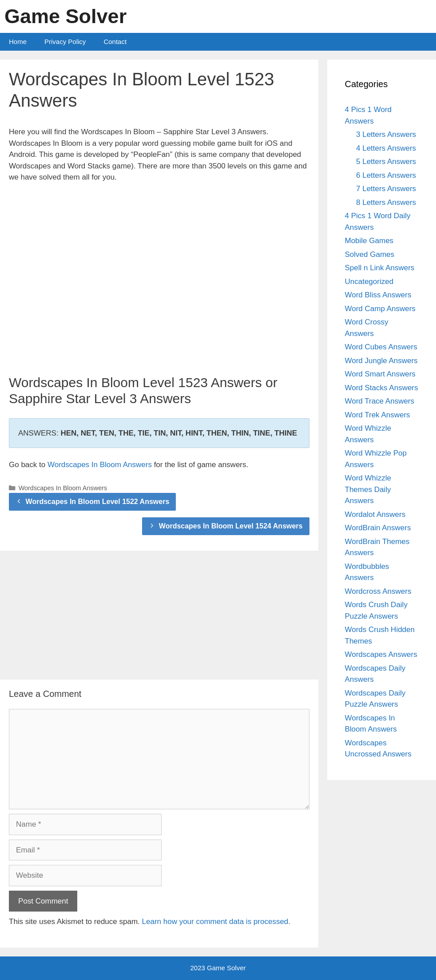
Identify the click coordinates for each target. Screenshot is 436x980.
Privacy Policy (65, 42)
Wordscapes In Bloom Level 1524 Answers (231, 526)
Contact (115, 42)
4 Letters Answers (386, 148)
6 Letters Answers (386, 175)
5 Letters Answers (386, 162)
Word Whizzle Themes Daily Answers (368, 489)
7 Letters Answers (386, 189)
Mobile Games (369, 241)
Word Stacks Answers (382, 388)
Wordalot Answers (375, 514)
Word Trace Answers (380, 401)
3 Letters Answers (386, 134)
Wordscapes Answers (381, 654)
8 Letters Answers (386, 202)
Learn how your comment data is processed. (216, 922)
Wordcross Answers (378, 591)
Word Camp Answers (380, 309)
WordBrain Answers (378, 528)
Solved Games (370, 254)
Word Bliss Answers (378, 295)
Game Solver (65, 16)
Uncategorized (369, 282)
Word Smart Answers (380, 374)
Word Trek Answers (378, 415)
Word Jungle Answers (381, 361)
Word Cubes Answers (381, 347)
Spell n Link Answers (380, 268)
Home (18, 42)
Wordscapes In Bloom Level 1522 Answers (98, 502)
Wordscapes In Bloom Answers (100, 465)
